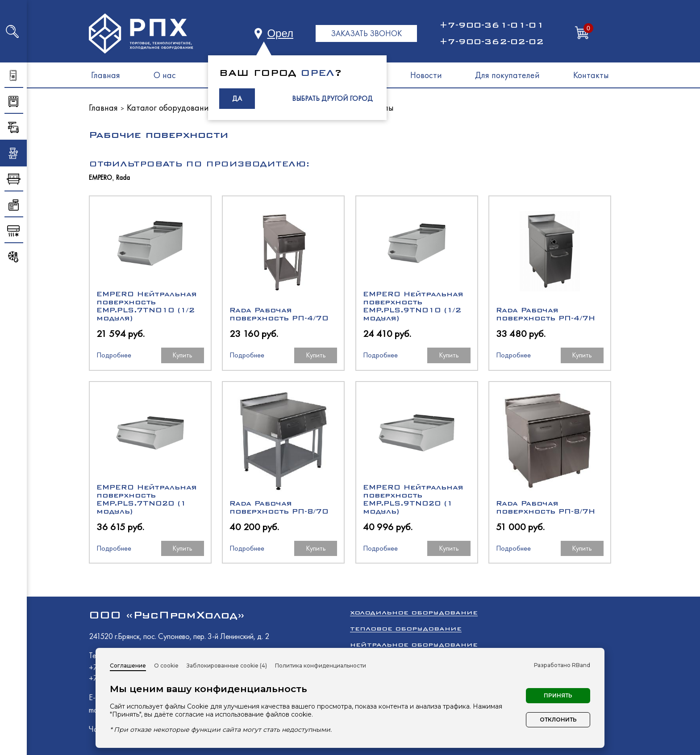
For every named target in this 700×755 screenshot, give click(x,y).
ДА (237, 98)
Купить (182, 355)
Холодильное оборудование (414, 612)
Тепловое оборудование (406, 628)
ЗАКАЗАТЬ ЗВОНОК (366, 33)
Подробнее (114, 355)
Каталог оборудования (170, 108)
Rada (123, 178)
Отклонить (558, 720)
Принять (558, 695)
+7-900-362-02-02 (492, 41)
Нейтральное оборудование (414, 645)
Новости (426, 75)
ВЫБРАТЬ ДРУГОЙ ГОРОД (332, 98)
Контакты (591, 75)
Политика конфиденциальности (321, 666)
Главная (106, 75)
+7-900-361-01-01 (492, 25)
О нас (165, 75)
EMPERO (100, 178)
